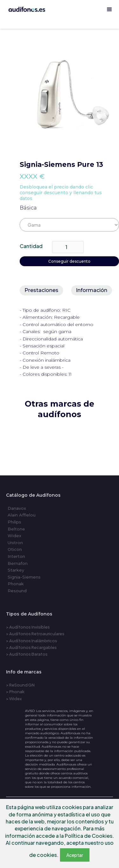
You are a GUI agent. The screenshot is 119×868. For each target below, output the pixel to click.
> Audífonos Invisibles (28, 627)
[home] (60, 25)
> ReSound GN (20, 685)
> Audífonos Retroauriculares (35, 634)
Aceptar (75, 855)
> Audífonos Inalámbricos (32, 641)
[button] (109, 10)
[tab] (41, 290)
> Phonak (15, 692)
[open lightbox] (69, 94)
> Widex (14, 699)
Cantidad (31, 246)
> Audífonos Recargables (31, 647)
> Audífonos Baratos (27, 654)
